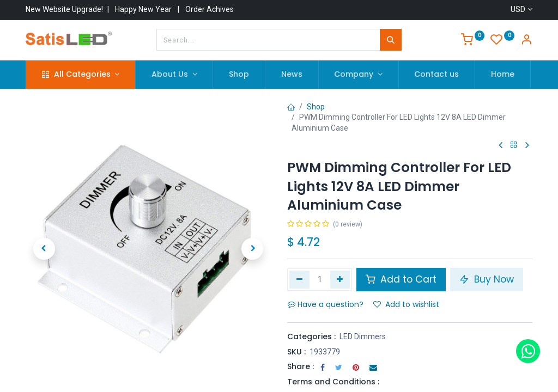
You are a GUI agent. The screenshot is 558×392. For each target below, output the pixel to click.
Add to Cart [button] (401, 279)
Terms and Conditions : (333, 382)
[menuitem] (239, 75)
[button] (44, 249)
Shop (316, 107)
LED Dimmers (363, 336)
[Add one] (340, 279)
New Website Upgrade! (64, 9)
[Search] (391, 40)
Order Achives (210, 9)
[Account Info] (526, 41)
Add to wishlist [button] (406, 304)
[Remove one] (299, 279)
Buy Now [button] (487, 279)
